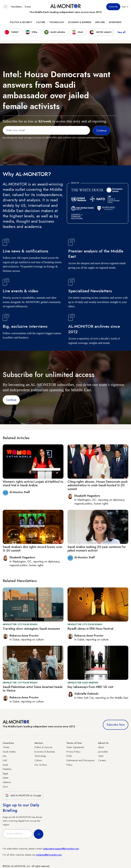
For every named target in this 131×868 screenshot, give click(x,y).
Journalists (103, 752)
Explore (100, 22)
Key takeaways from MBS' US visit (90, 687)
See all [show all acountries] (121, 32)
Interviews (115, 22)
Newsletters (16, 7)
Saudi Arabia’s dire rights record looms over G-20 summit (32, 549)
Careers (102, 760)
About (101, 747)
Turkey (6, 747)
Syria (5, 787)
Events (28, 7)
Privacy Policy (73, 752)
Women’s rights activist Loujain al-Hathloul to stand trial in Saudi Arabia (33, 484)
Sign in (125, 7)
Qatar (6, 778)
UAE (5, 760)
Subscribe (113, 7)
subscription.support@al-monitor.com (61, 849)
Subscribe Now (116, 725)
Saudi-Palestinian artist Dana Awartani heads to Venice (33, 689)
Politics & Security (21, 22)
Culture (41, 22)
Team (101, 756)
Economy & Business (80, 22)
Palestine (7, 769)
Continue (11, 400)
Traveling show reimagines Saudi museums (31, 629)
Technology (57, 22)
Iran (5, 756)
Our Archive (41, 765)
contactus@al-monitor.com (49, 855)
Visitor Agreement (75, 747)
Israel (5, 765)
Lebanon (7, 782)
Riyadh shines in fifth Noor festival (90, 629)
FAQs (69, 756)
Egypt (5, 773)
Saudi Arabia (9, 752)
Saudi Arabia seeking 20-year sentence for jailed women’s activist (97, 549)
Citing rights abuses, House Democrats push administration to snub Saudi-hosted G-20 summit (98, 485)
